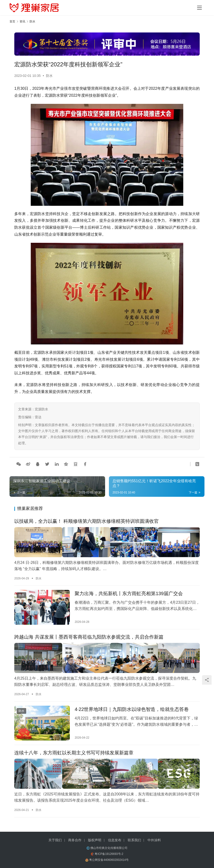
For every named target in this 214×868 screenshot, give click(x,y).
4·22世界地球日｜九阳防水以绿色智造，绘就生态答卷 (132, 709)
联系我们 (134, 840)
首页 (12, 21)
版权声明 (95, 840)
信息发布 (115, 840)
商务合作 (75, 840)
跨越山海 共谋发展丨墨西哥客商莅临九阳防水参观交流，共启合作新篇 (89, 638)
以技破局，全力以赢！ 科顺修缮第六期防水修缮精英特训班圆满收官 (87, 522)
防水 (49, 76)
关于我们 (55, 840)
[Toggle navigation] (199, 8)
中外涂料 (154, 840)
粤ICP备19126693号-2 (109, 854)
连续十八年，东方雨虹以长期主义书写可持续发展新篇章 (74, 754)
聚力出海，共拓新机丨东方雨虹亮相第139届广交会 (129, 593)
